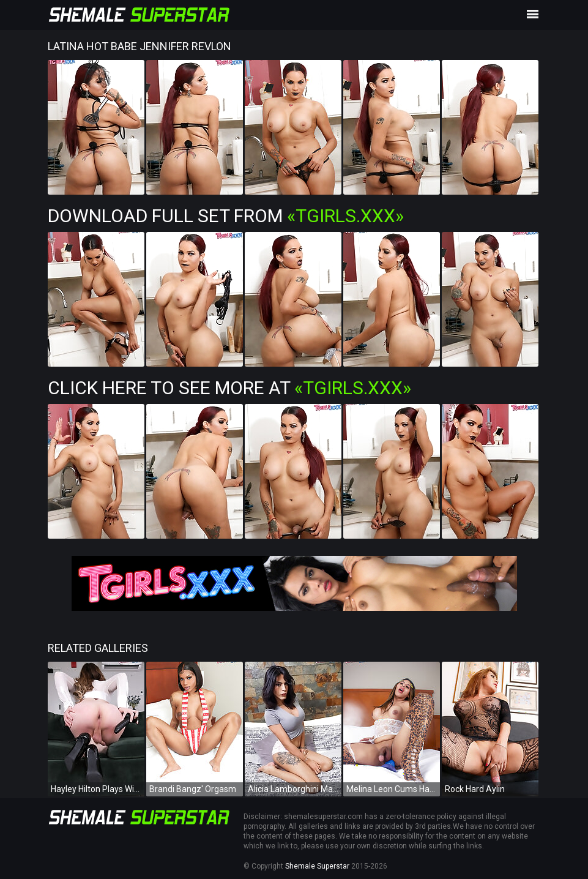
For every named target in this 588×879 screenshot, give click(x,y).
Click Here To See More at (229, 388)
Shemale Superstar (317, 866)
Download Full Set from (226, 216)
